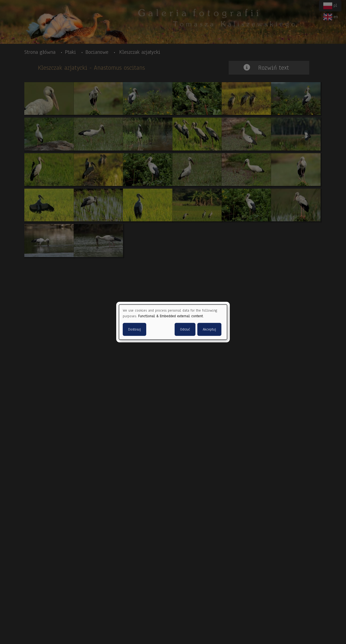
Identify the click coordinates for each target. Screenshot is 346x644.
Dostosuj (134, 329)
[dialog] (173, 322)
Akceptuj (209, 329)
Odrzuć (185, 329)
